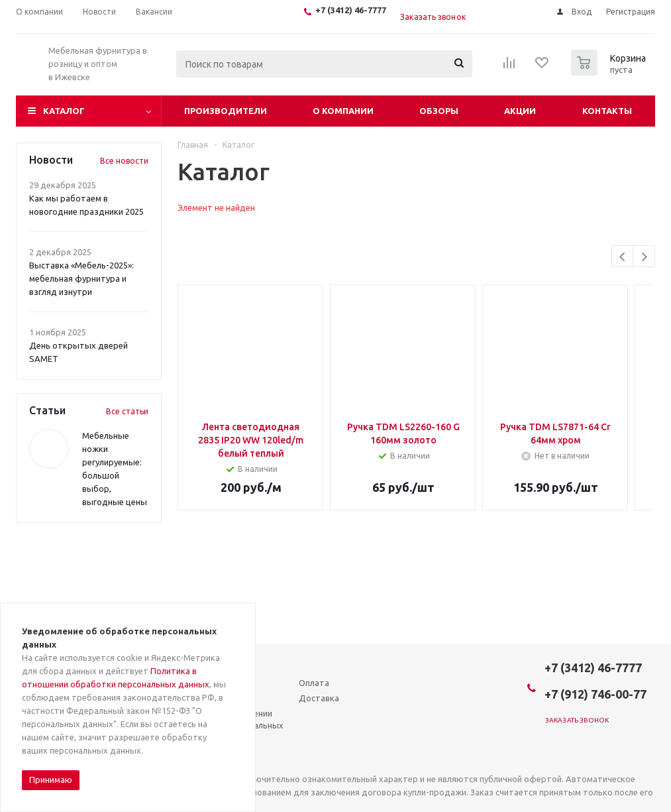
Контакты (607, 111)
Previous (623, 257)
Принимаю (51, 780)
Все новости (124, 161)
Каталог (64, 111)
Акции (520, 111)
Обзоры (439, 111)
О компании (343, 111)
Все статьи (127, 411)
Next (644, 257)
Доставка (319, 698)
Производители (226, 111)
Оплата (314, 683)
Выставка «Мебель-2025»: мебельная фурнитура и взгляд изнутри (81, 278)
